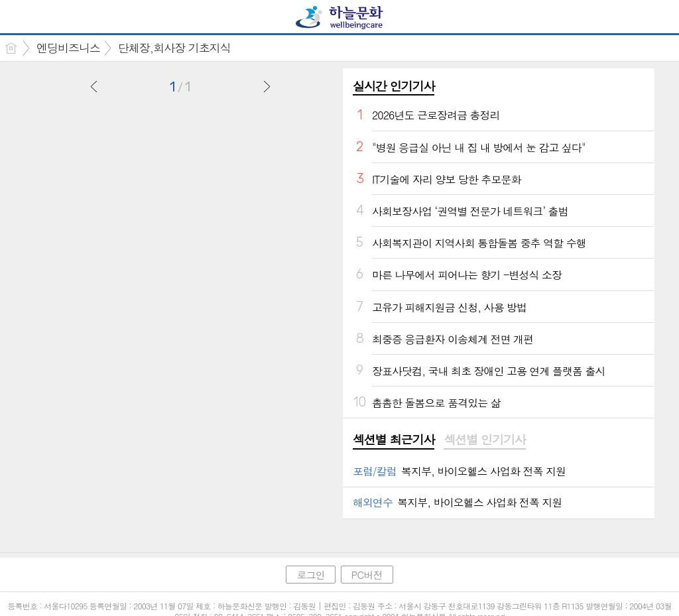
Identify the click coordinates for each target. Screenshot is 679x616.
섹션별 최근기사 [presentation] (394, 440)
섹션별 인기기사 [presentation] (484, 440)
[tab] (394, 440)
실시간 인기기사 (394, 86)
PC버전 (367, 575)
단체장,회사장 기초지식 (174, 48)
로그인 (310, 575)
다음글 (267, 86)
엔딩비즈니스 (68, 48)
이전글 (94, 86)
